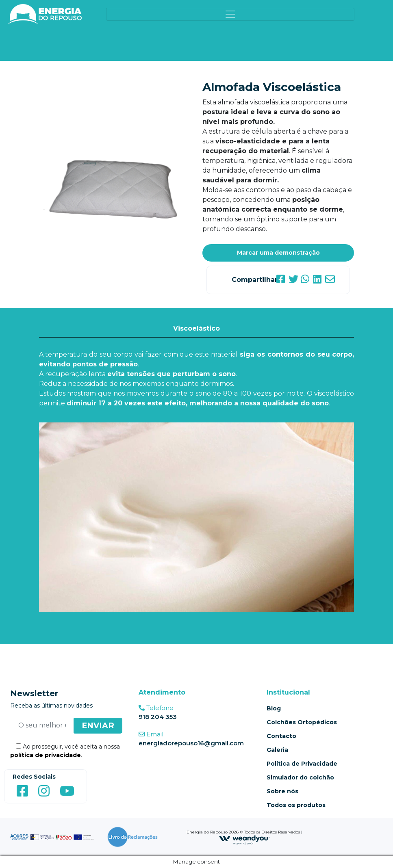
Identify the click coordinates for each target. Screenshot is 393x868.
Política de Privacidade (302, 764)
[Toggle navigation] (230, 14)
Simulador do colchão (300, 777)
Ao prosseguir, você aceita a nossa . (65, 751)
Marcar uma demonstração (278, 253)
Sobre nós (282, 791)
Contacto (281, 736)
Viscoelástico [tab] (196, 328)
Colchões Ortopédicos (302, 722)
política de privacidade (46, 755)
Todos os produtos (296, 805)
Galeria (277, 750)
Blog (274, 708)
